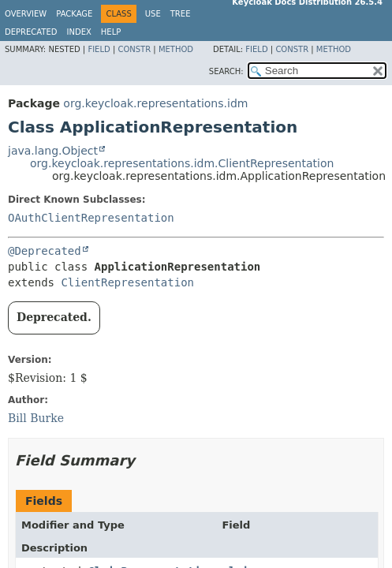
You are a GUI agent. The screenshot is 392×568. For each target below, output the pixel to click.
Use (153, 14)
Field (99, 49)
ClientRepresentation (127, 282)
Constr (134, 49)
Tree (181, 14)
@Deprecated (45, 251)
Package (74, 14)
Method (176, 49)
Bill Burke (36, 418)
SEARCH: (226, 71)
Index (79, 32)
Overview (26, 14)
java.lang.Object (53, 151)
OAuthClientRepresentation (91, 218)
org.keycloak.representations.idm (155, 103)
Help (111, 32)
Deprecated (31, 32)
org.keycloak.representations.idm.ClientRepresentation (182, 163)
